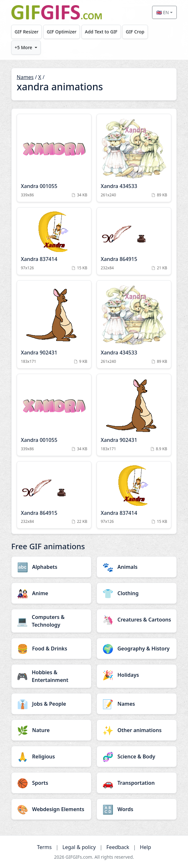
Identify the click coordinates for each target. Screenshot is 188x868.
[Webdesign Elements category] (51, 809)
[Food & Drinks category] (51, 649)
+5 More (24, 47)
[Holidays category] (137, 675)
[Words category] (137, 809)
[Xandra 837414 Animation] (54, 241)
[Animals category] (137, 567)
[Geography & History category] (137, 649)
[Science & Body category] (137, 756)
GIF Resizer (27, 32)
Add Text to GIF (101, 32)
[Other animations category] (137, 730)
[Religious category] (51, 756)
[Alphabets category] (51, 567)
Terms (44, 847)
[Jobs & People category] (51, 704)
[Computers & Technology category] (51, 621)
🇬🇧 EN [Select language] (162, 12)
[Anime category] (51, 593)
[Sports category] (51, 783)
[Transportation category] (137, 783)
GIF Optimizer (62, 32)
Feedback (118, 847)
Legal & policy (79, 847)
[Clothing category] (137, 593)
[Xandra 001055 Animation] (54, 158)
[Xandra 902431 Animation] (54, 324)
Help (145, 847)
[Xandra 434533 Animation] (134, 158)
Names (25, 77)
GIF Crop (135, 32)
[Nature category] (51, 730)
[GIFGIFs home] (56, 12)
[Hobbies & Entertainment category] (51, 676)
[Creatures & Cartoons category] (137, 620)
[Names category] (137, 704)
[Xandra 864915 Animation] (134, 241)
